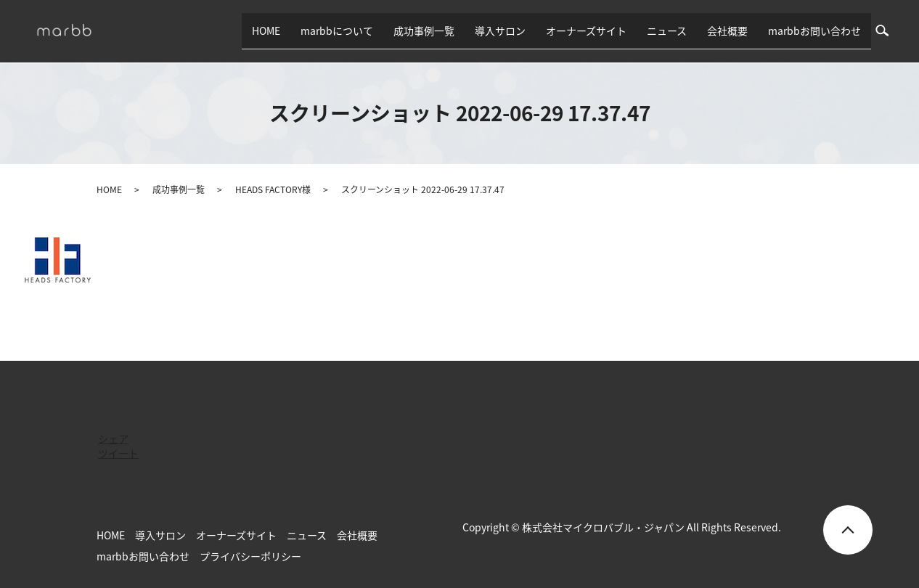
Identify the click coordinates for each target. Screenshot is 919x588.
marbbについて (337, 30)
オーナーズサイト (586, 30)
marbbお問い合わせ (814, 30)
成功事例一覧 (424, 30)
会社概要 (727, 30)
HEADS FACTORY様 (273, 189)
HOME (266, 30)
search (888, 30)
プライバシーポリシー (250, 556)
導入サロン (500, 30)
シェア (113, 438)
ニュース (667, 30)
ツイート (118, 453)
